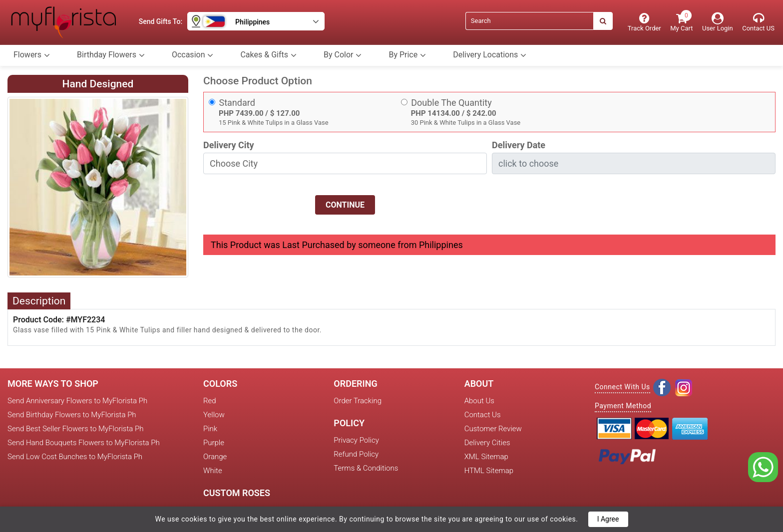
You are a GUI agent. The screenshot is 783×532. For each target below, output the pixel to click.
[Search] (529, 21)
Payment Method (623, 406)
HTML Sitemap (489, 471)
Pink (210, 429)
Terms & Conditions (366, 468)
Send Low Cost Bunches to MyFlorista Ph (75, 457)
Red (210, 401)
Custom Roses (237, 493)
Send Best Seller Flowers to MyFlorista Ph (75, 429)
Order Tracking (358, 401)
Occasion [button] (193, 55)
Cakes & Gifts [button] (268, 55)
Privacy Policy (356, 440)
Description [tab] (39, 301)
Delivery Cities (487, 443)
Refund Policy (356, 454)
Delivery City (229, 145)
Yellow (214, 415)
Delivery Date (519, 145)
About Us (479, 401)
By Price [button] (407, 55)
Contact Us (483, 415)
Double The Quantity (451, 103)
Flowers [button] (32, 55)
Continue (345, 205)
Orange (215, 457)
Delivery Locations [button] (490, 55)
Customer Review (493, 429)
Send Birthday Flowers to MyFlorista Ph (72, 415)
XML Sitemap (486, 457)
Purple (214, 443)
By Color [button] (343, 55)
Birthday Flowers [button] (111, 55)
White (213, 471)
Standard (237, 103)
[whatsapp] (763, 467)
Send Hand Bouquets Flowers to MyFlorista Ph (84, 443)
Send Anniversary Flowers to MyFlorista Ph (77, 401)
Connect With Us (622, 387)
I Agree (608, 519)
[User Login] (718, 22)
